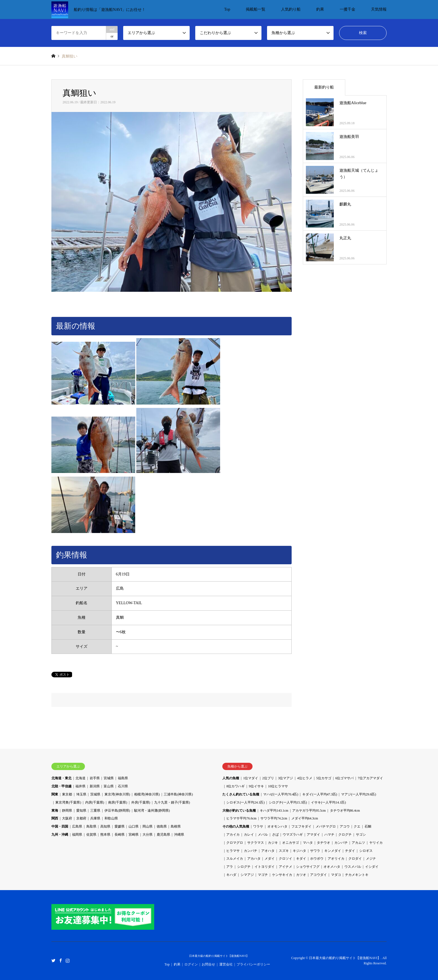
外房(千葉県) (141, 802)
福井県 (80, 786)
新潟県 (95, 786)
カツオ (301, 875)
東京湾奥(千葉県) (68, 802)
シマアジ (247, 875)
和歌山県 (111, 818)
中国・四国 (60, 826)
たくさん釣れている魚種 (241, 794)
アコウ (345, 826)
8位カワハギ (235, 786)
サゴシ (361, 835)
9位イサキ (256, 786)
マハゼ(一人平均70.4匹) (281, 794)
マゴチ (263, 875)
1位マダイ (251, 778)
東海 (55, 811)
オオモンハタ (277, 826)
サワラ (315, 851)
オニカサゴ (291, 843)
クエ (357, 826)
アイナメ (285, 867)
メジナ (371, 859)
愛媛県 (120, 826)
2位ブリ (268, 778)
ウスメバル (353, 867)
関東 (55, 794)
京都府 (81, 818)
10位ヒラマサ (278, 786)
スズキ (284, 851)
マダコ (336, 875)
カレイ (249, 835)
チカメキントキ (357, 875)
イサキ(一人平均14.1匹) (328, 802)
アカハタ (254, 859)
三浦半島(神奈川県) (178, 794)
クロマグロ (235, 843)
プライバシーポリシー (253, 964)
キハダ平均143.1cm (274, 811)
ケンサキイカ (282, 875)
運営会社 (226, 964)
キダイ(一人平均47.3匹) (320, 794)
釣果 (320, 9)
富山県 (109, 786)
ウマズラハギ (293, 835)
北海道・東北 (61, 778)
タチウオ (323, 843)
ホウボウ (317, 859)
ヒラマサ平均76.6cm (241, 818)
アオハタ (268, 851)
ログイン (191, 964)
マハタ (308, 843)
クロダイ (355, 859)
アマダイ (313, 835)
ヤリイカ (376, 843)
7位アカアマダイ (370, 778)
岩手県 (95, 778)
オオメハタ (332, 867)
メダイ (270, 859)
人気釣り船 (291, 9)
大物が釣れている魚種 (239, 811)
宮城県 (109, 778)
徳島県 (162, 826)
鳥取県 (91, 826)
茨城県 (95, 794)
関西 (55, 818)
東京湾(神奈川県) (117, 794)
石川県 (123, 786)
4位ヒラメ (305, 778)
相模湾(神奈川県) (147, 794)
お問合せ (208, 964)
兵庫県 (95, 818)
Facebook (61, 960)
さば (275, 835)
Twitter (53, 960)
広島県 (77, 826)
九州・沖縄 (60, 835)
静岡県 (67, 811)
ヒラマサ (233, 851)
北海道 (80, 778)
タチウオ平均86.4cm (345, 811)
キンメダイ (333, 851)
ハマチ (329, 835)
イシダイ (372, 867)
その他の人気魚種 (236, 826)
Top (227, 9)
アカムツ (358, 843)
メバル (263, 835)
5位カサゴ (324, 778)
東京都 (67, 794)
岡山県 (147, 826)
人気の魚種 (231, 778)
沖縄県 (179, 835)
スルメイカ (235, 859)
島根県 (176, 826)
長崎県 (120, 835)
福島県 (123, 778)
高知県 (105, 826)
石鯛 (368, 826)
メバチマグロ (326, 826)
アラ (230, 867)
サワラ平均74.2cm (274, 818)
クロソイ (285, 859)
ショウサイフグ (308, 867)
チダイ (350, 851)
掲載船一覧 (256, 9)
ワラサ (258, 826)
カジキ (273, 843)
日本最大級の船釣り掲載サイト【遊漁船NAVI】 (219, 956)
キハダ (231, 875)
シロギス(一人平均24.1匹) (245, 802)
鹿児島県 (163, 835)
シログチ (244, 867)
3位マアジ (285, 778)
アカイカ (233, 835)
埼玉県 (81, 794)
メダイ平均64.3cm (305, 818)
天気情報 (379, 9)
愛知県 (81, 811)
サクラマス (256, 843)
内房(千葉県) (95, 802)
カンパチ (341, 843)
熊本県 (105, 835)
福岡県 (77, 835)
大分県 (147, 835)
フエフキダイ (301, 826)
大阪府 (67, 818)
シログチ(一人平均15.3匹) (288, 802)
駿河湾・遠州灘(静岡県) (152, 811)
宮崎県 (134, 835)
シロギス (366, 851)
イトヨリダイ (265, 867)
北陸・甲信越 (61, 786)
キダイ (301, 859)
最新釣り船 (324, 87)
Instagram (68, 960)
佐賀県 (91, 835)
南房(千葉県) (118, 802)
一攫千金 (347, 9)
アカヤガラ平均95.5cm (309, 811)
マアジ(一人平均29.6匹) (359, 794)
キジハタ (299, 851)
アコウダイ (318, 875)
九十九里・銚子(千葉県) (172, 802)
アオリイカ (336, 859)
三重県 (95, 811)
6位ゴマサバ (344, 778)
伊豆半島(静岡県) (117, 811)
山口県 (134, 826)
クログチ (345, 835)
